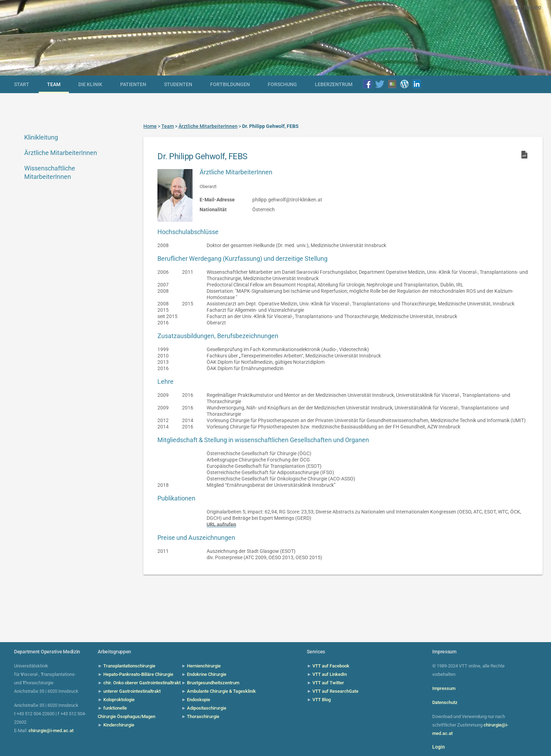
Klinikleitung (41, 137)
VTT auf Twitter (328, 683)
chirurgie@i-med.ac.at (51, 731)
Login (439, 747)
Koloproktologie (119, 700)
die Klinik (90, 84)
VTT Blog (322, 700)
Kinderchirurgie (119, 725)
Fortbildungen (230, 84)
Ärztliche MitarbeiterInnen (61, 153)
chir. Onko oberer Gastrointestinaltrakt (142, 683)
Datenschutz (445, 702)
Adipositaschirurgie (207, 708)
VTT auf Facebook (331, 666)
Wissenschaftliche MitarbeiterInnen (50, 172)
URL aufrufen (221, 524)
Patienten (133, 84)
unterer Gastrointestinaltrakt (132, 691)
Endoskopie (199, 700)
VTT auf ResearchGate (335, 691)
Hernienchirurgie (204, 666)
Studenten (178, 84)
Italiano (533, 7)
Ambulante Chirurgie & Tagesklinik (221, 691)
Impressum (444, 688)
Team (54, 84)
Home (150, 126)
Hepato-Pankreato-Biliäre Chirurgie (138, 674)
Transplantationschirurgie (129, 666)
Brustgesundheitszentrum (213, 683)
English (513, 7)
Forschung (282, 84)
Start (22, 84)
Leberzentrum (334, 84)
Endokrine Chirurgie (207, 674)
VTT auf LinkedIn (330, 674)
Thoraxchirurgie (203, 716)
